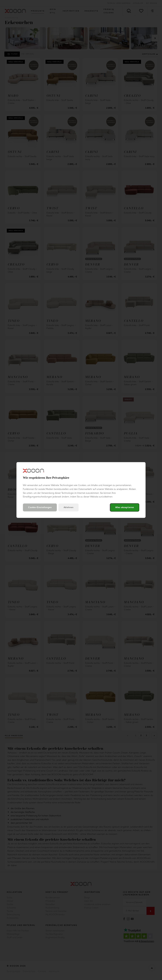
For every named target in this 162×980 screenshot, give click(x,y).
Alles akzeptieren (125, 508)
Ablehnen (68, 508)
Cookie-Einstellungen (40, 508)
